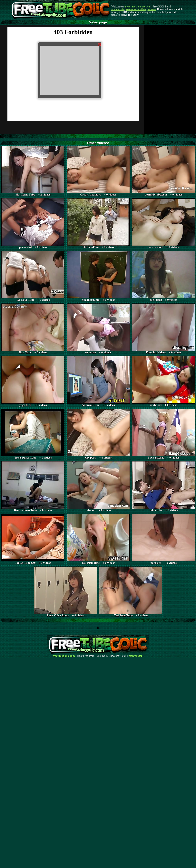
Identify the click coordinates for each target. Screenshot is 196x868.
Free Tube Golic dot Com (138, 7)
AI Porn (152, 9)
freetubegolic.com (64, 656)
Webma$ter (135, 656)
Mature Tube (118, 9)
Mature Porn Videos (136, 9)
